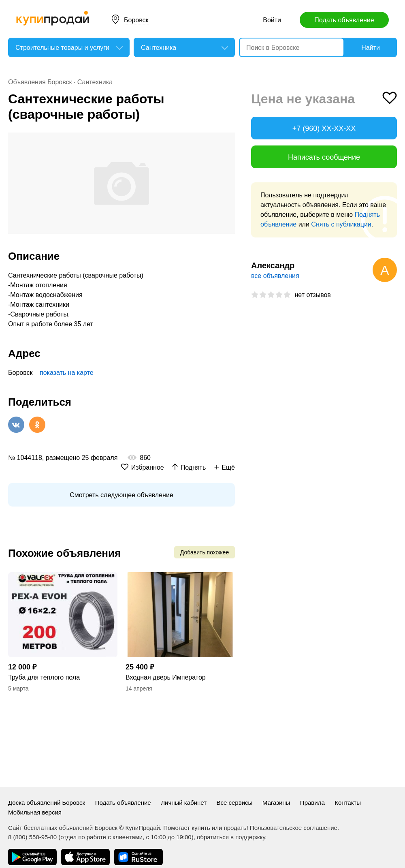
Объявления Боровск (40, 82)
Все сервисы (234, 803)
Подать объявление (344, 20)
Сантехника (95, 82)
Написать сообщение (324, 157)
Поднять (193, 467)
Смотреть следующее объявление (121, 495)
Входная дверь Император (166, 677)
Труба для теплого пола (44, 677)
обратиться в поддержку (231, 837)
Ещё (228, 467)
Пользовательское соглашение (294, 828)
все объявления (275, 276)
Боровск (136, 20)
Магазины (276, 803)
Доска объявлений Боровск (47, 803)
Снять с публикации (341, 224)
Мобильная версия (35, 812)
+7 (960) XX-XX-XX (324, 128)
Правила (312, 803)
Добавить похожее (205, 552)
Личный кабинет (184, 803)
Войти (272, 20)
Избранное (148, 467)
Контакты (348, 803)
